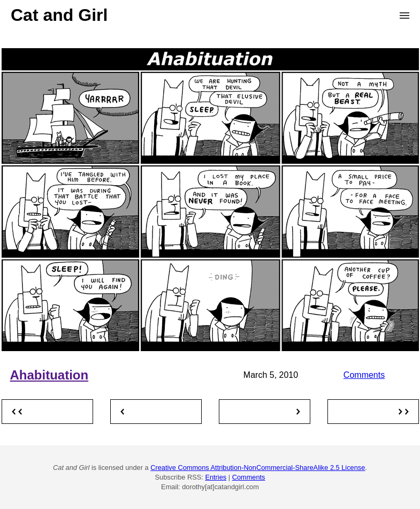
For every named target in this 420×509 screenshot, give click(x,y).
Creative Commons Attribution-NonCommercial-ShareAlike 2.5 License (258, 468)
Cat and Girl (59, 15)
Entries (216, 477)
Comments (364, 375)
